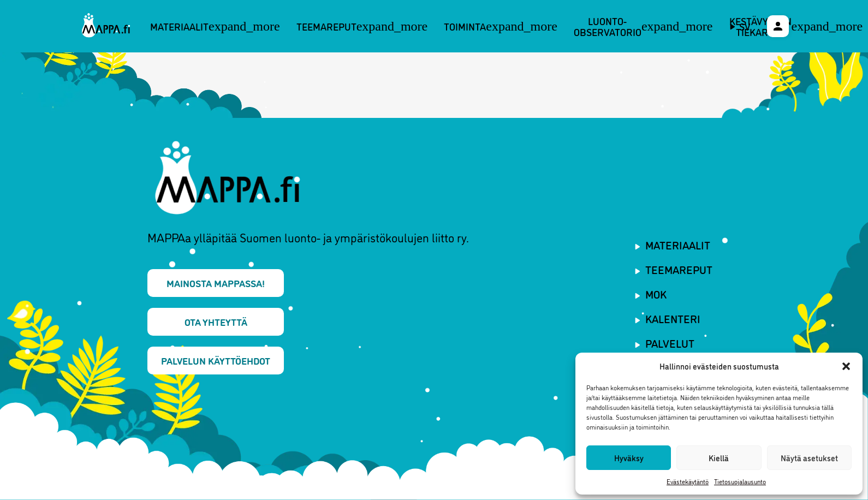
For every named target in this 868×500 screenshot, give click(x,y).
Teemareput (362, 26)
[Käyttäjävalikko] (778, 26)
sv (745, 26)
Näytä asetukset (809, 458)
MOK (656, 294)
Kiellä (719, 458)
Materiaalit (215, 26)
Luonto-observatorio (643, 26)
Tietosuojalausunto (740, 481)
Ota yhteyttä (216, 322)
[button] (846, 366)
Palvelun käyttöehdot (216, 360)
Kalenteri (673, 318)
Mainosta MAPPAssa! (216, 283)
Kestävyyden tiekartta (796, 26)
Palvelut (670, 343)
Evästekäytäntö (688, 481)
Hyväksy (629, 458)
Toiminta (501, 26)
